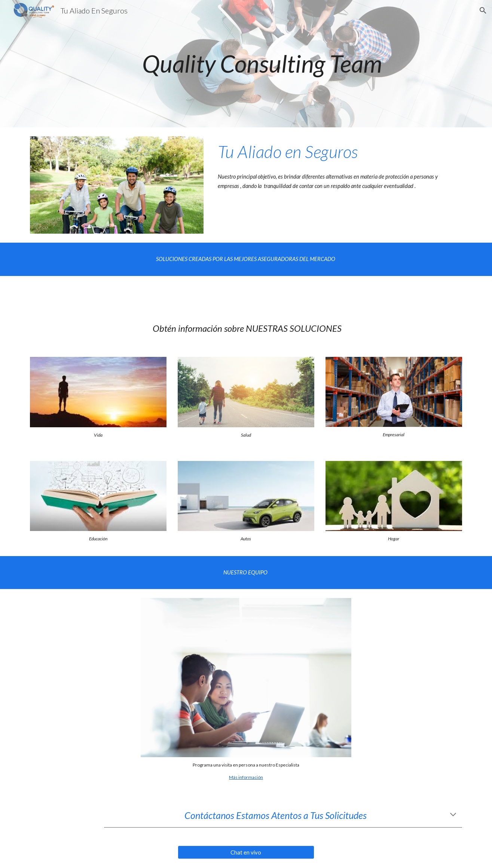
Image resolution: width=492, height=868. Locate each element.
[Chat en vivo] (246, 852)
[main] (265, 64)
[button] (483, 10)
